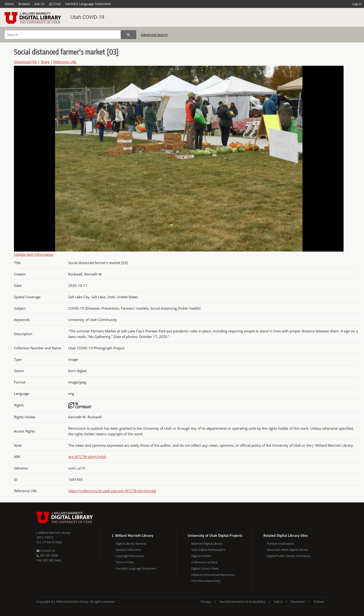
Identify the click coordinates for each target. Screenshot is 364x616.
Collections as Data (204, 562)
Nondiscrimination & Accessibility (242, 602)
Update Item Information (34, 254)
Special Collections (128, 550)
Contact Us (46, 550)
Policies (319, 602)
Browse (24, 4)
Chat (55, 4)
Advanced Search (154, 35)
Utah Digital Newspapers (208, 550)
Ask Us (39, 4)
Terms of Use (125, 562)
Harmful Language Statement (88, 4)
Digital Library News (205, 568)
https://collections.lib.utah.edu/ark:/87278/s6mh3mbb (112, 491)
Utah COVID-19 (87, 17)
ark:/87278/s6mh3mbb (87, 457)
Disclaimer (298, 602)
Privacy (206, 602)
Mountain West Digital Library (288, 550)
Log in (357, 4)
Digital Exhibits (201, 556)
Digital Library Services (131, 544)
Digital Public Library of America (289, 556)
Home (9, 4)
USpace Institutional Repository (213, 575)
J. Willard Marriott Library (54, 533)
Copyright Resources (130, 556)
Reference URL (65, 62)
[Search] (63, 35)
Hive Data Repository (206, 581)
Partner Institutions (281, 544)
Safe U (278, 602)
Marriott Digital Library (207, 544)
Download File (25, 62)
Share (45, 62)
